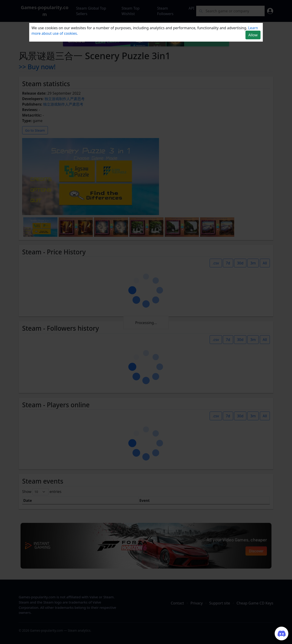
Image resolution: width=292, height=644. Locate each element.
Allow (253, 35)
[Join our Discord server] (282, 633)
